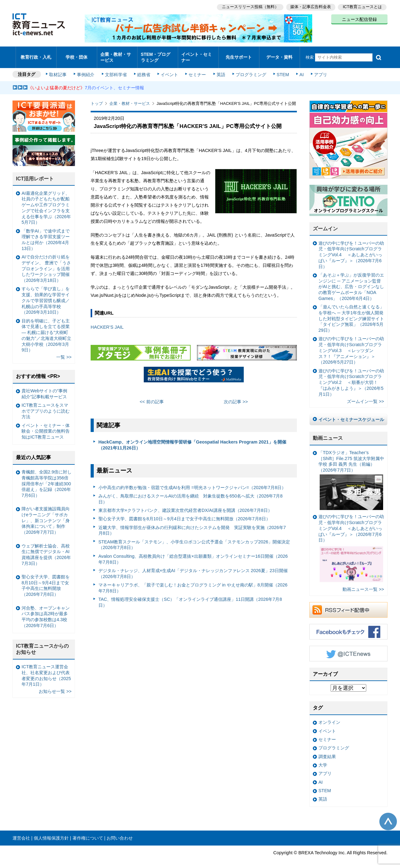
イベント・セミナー (196, 54)
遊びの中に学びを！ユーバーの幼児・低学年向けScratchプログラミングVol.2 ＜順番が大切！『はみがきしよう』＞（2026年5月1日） (351, 377)
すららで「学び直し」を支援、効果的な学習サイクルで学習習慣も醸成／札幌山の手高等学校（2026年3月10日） (46, 295)
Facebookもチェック (348, 626)
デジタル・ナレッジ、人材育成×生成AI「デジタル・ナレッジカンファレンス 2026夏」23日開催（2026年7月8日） (193, 568)
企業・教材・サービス (115, 54)
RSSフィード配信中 (348, 605)
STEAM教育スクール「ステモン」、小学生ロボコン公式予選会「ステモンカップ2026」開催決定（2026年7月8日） (194, 539)
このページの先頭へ (388, 816)
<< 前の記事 (152, 396)
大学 (323, 760)
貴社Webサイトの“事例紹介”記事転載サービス (44, 388)
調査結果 (327, 751)
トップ (97, 98)
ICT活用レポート (35, 173)
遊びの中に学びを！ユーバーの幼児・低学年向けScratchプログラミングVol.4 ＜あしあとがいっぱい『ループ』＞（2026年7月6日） (351, 250)
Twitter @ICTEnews (348, 648)
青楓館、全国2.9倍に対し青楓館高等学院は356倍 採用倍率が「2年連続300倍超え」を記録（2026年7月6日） (47, 478)
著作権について (88, 833)
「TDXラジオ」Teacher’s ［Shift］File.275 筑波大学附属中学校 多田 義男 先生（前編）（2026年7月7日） (351, 475)
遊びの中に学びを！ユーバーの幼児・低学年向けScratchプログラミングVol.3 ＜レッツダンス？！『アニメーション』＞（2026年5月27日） (351, 345)
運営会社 (21, 833)
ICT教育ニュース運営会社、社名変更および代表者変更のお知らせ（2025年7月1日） (46, 670)
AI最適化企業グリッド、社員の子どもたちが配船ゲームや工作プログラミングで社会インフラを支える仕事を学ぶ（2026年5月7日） (46, 203)
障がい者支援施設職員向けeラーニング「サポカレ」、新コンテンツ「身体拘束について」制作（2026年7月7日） (46, 515)
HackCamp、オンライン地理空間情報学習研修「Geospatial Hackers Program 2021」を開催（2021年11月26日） (192, 440)
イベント (169, 69)
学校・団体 (77, 54)
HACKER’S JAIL (107, 322)
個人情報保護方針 (51, 833)
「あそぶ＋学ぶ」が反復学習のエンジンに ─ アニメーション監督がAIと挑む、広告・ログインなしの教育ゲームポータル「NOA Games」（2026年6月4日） (351, 281)
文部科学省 (116, 69)
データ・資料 (279, 54)
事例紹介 (87, 69)
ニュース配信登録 (359, 19)
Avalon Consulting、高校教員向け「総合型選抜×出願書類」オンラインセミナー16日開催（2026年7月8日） (193, 554)
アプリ (317, 69)
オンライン (329, 717)
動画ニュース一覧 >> (363, 584)
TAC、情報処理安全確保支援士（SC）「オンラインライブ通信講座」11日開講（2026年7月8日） (190, 597)
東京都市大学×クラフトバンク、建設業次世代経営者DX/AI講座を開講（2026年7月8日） (185, 505)
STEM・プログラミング (158, 54)
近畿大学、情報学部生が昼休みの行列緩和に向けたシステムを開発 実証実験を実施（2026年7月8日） (192, 525)
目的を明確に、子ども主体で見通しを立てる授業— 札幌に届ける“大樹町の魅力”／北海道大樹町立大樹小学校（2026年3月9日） (46, 330)
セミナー (196, 69)
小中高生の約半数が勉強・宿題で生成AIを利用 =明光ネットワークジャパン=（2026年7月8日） (192, 482)
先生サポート (239, 54)
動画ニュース (328, 433)
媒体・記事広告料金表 (310, 6)
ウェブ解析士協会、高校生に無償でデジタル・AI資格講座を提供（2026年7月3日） (46, 549)
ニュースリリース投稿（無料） (249, 6)
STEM (280, 69)
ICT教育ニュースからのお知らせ (42, 644)
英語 (219, 69)
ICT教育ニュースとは (362, 6)
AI (298, 69)
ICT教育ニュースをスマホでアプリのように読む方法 (46, 406)
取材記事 (59, 69)
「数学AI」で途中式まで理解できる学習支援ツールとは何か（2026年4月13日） (46, 234)
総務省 (144, 69)
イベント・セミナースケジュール (351, 414)
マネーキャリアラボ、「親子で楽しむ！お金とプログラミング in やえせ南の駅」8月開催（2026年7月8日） (193, 583)
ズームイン (325, 223)
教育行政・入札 (36, 54)
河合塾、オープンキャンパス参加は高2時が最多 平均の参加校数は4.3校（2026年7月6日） (47, 611)
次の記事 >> (236, 396)
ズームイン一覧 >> (365, 396)
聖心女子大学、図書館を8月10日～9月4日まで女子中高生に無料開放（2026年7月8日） (184, 513)
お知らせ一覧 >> (55, 686)
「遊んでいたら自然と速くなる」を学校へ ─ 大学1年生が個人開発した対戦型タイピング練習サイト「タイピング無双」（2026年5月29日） (351, 313)
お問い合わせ (120, 833)
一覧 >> (64, 352)
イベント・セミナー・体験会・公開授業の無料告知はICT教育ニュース (46, 426)
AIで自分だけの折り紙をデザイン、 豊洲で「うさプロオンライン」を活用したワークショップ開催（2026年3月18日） (46, 263)
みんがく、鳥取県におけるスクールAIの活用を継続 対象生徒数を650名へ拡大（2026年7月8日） (191, 494)
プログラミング (249, 69)
